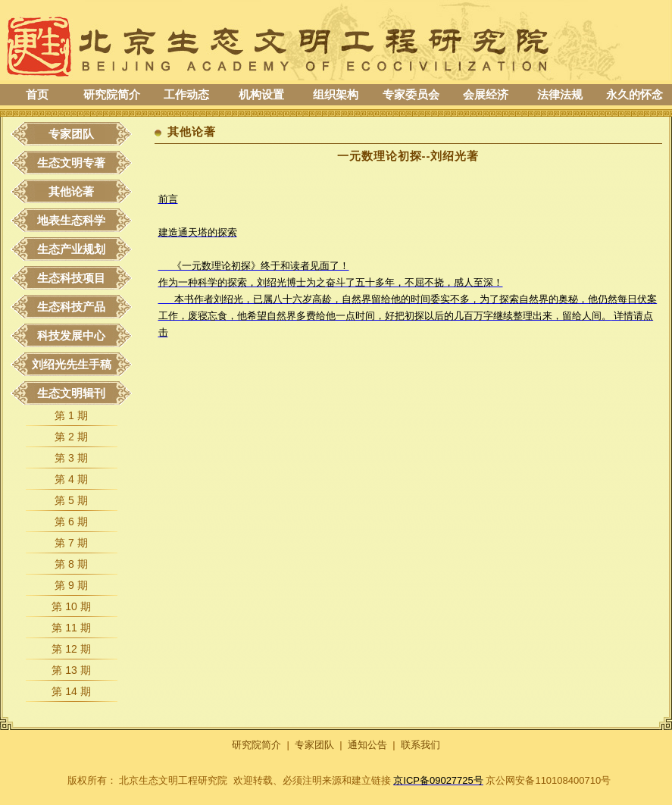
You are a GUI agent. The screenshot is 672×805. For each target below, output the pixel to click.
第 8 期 (71, 564)
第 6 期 (71, 522)
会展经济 (486, 94)
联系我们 (420, 745)
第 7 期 (71, 543)
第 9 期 (71, 585)
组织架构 (336, 94)
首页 (37, 94)
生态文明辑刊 (71, 393)
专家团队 (71, 134)
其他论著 (71, 191)
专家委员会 (411, 94)
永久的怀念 (634, 94)
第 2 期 (71, 437)
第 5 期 (71, 500)
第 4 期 (71, 479)
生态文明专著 (71, 163)
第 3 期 (71, 458)
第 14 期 (71, 691)
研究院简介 (112, 94)
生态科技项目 (71, 278)
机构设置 (261, 94)
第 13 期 (71, 670)
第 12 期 (71, 649)
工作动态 (186, 94)
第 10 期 (71, 606)
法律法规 (560, 94)
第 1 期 (71, 415)
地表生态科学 (71, 220)
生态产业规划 (71, 249)
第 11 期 (71, 628)
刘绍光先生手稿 (72, 364)
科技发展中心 (71, 335)
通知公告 (367, 745)
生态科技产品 (71, 307)
